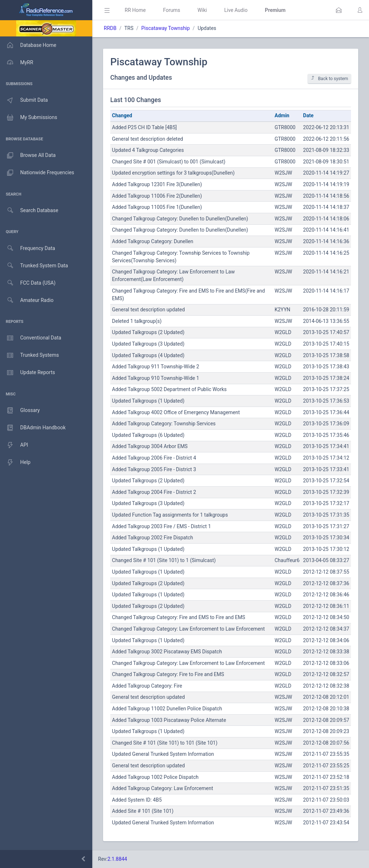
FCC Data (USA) (28, 283)
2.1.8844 (117, 859)
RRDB (110, 28)
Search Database (29, 211)
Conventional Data (31, 338)
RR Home (135, 10)
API (14, 445)
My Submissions (29, 118)
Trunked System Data (34, 266)
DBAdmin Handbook (33, 428)
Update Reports (28, 373)
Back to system (329, 78)
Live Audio (236, 10)
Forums (172, 10)
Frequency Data (28, 248)
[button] (339, 10)
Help (15, 463)
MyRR (17, 62)
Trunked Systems (29, 355)
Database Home (28, 45)
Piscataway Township (166, 28)
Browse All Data (28, 155)
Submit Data (24, 100)
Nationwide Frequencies (37, 173)
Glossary (20, 411)
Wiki (202, 10)
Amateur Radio (27, 300)
